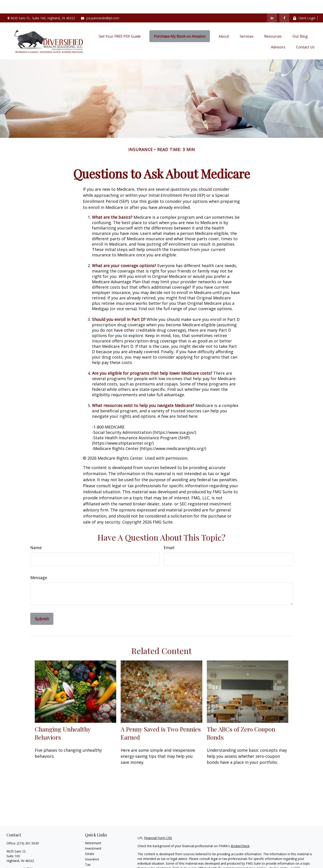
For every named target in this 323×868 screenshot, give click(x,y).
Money (90, 856)
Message (39, 564)
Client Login (304, 5)
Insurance (92, 846)
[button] (120, 23)
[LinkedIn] (272, 4)
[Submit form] (42, 605)
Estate (90, 840)
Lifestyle (91, 862)
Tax (88, 851)
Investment (93, 835)
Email (169, 534)
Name (36, 534)
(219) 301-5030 (28, 830)
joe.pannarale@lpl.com (100, 5)
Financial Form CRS (158, 824)
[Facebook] (284, 4)
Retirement (93, 830)
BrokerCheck (240, 832)
